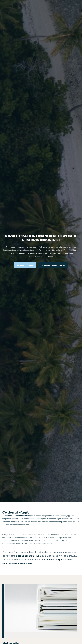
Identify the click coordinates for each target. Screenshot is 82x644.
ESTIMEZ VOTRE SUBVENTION (53, 265)
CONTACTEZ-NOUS (25, 265)
